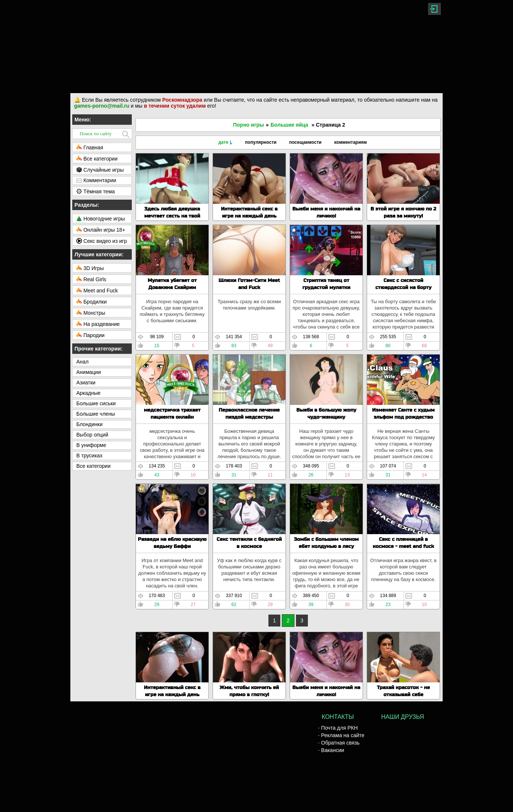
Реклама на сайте (343, 735)
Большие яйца (289, 125)
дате (223, 142)
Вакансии (333, 750)
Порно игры (248, 125)
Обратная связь (340, 743)
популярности (261, 142)
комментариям (351, 142)
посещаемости (305, 142)
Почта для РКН (340, 728)
